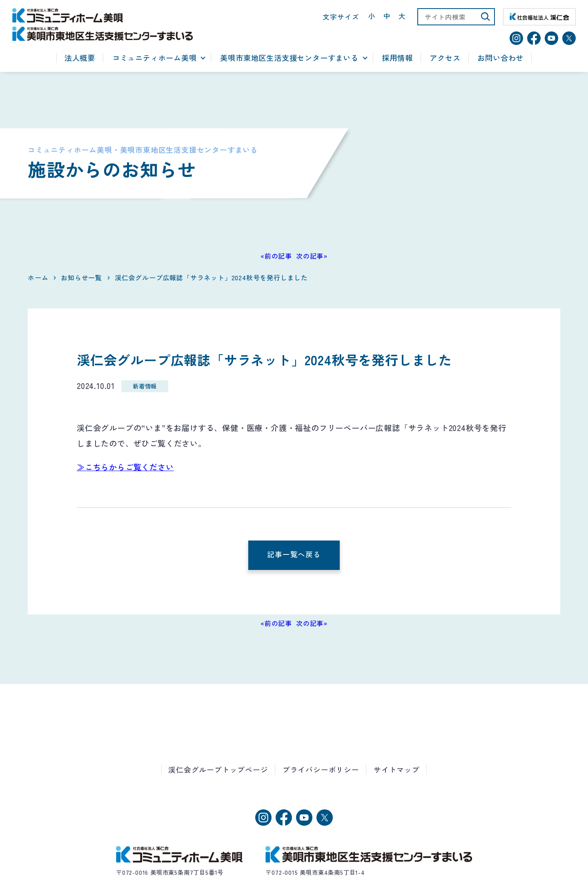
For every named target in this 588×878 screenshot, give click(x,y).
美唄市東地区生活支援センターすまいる (289, 58)
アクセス (445, 58)
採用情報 (397, 58)
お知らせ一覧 (81, 277)
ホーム (38, 277)
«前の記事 (276, 256)
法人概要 (80, 58)
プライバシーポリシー (321, 770)
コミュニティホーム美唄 (155, 58)
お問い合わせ (500, 58)
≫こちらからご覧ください (125, 467)
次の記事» (312, 256)
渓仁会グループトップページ (218, 770)
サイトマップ (397, 770)
